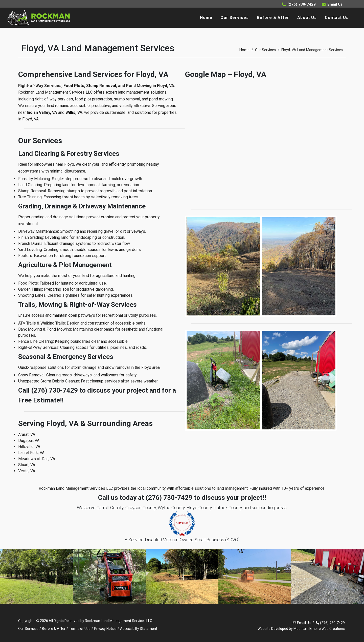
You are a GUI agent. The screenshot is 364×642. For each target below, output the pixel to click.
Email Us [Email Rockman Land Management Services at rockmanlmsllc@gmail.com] (332, 4)
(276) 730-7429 (330, 623)
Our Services (265, 50)
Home (244, 50)
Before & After (54, 629)
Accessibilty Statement (139, 629)
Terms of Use (80, 629)
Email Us (302, 623)
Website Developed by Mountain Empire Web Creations (301, 629)
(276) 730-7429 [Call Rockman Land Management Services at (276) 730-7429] (299, 4)
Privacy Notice (105, 629)
